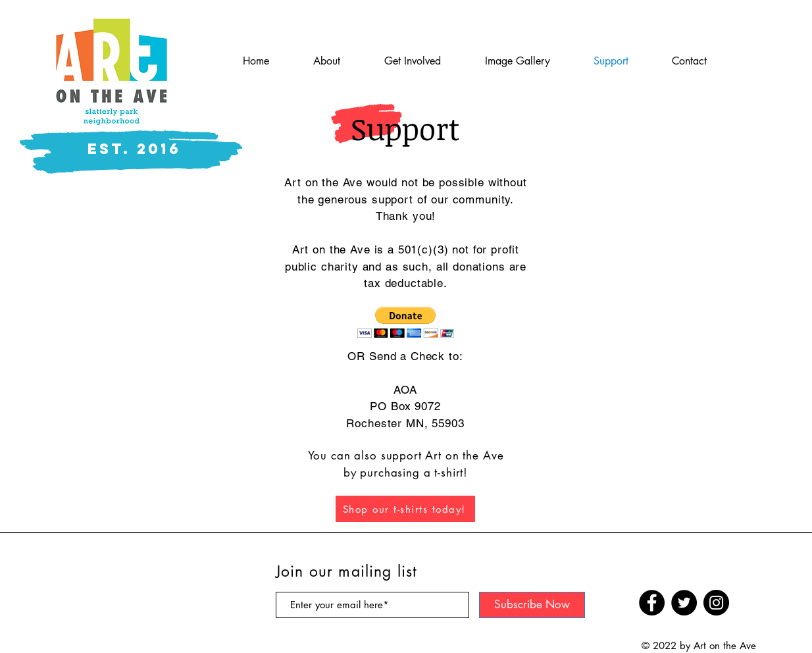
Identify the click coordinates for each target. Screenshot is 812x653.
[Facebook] (652, 603)
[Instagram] (716, 603)
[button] (406, 322)
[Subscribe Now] (532, 605)
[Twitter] (684, 603)
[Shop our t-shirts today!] (405, 509)
